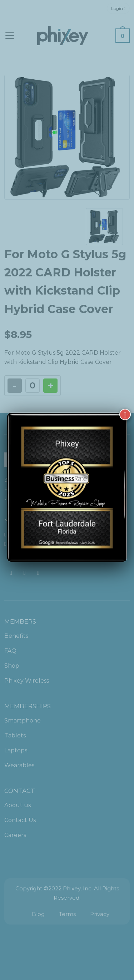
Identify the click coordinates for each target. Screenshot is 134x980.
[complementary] (82, 941)
